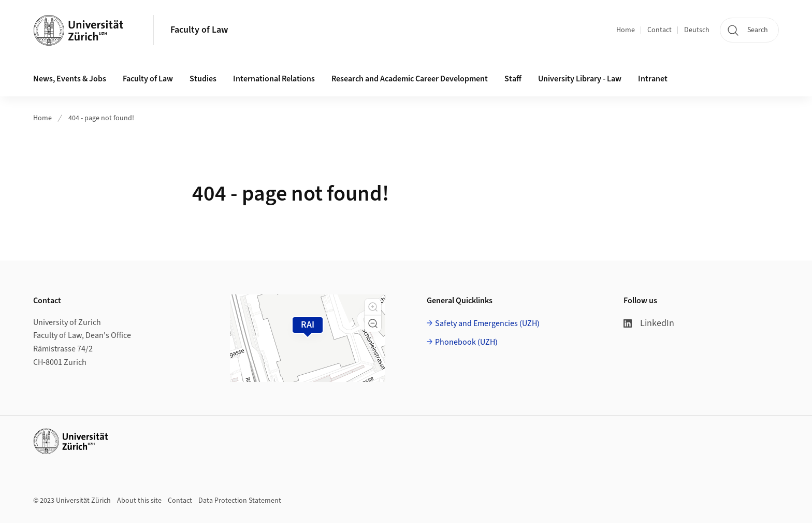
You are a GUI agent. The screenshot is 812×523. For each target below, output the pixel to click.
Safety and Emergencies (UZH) (487, 323)
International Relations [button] (274, 79)
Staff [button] (513, 79)
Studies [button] (203, 79)
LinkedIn (649, 323)
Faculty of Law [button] (148, 79)
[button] (373, 307)
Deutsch (697, 30)
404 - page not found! (101, 118)
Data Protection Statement (240, 501)
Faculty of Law (199, 30)
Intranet (653, 79)
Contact (659, 30)
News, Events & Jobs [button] (70, 79)
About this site (139, 501)
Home (626, 30)
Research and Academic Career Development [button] (410, 79)
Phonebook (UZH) (466, 342)
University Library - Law (580, 79)
